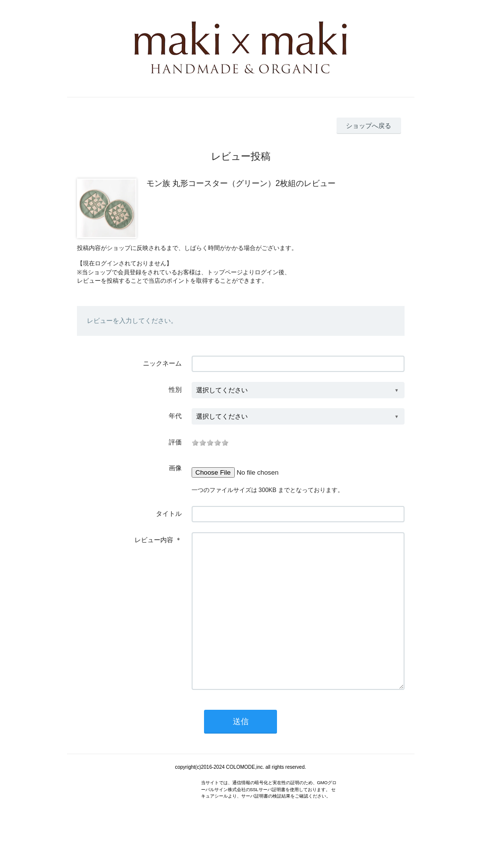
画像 (175, 468)
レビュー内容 (154, 540)
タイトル (169, 514)
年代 (175, 416)
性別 (175, 390)
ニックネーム (162, 363)
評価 (175, 442)
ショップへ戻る (369, 126)
